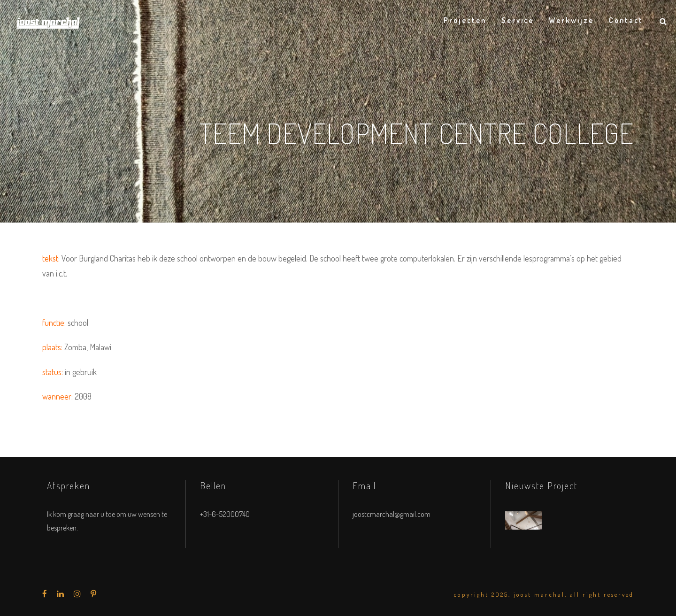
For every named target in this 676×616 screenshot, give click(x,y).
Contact (626, 20)
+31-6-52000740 (225, 514)
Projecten (465, 20)
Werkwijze (571, 20)
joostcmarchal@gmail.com (392, 514)
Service (518, 20)
